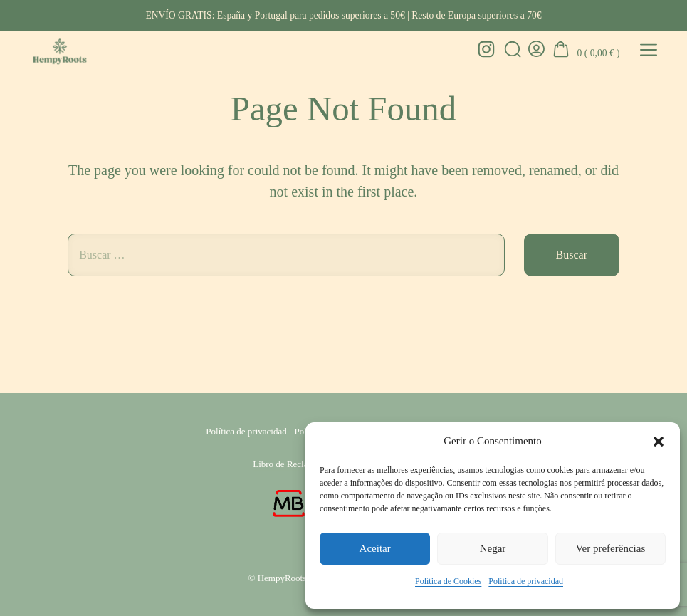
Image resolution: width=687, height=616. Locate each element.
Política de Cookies (448, 581)
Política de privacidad (526, 581)
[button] (659, 442)
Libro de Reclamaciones (298, 464)
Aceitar (375, 548)
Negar (493, 548)
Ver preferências (610, 548)
